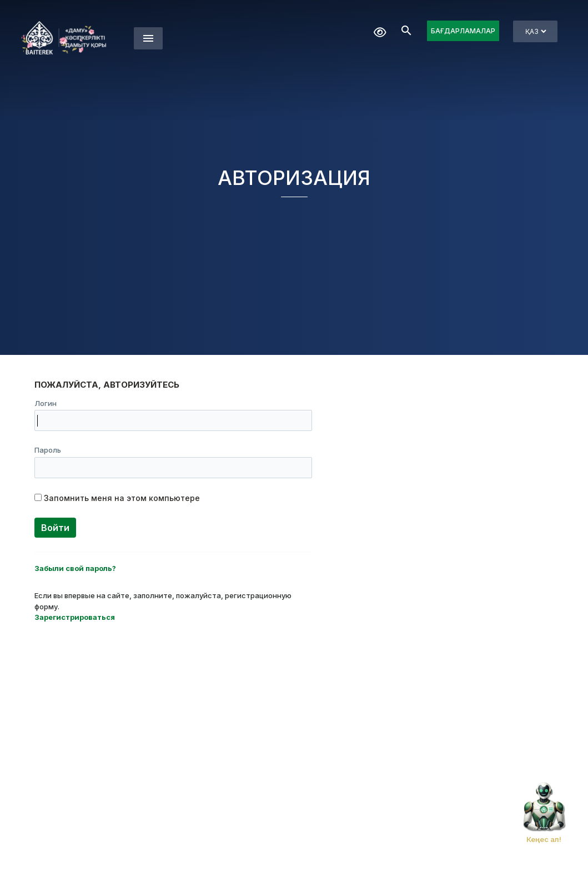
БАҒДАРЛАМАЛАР (463, 31)
